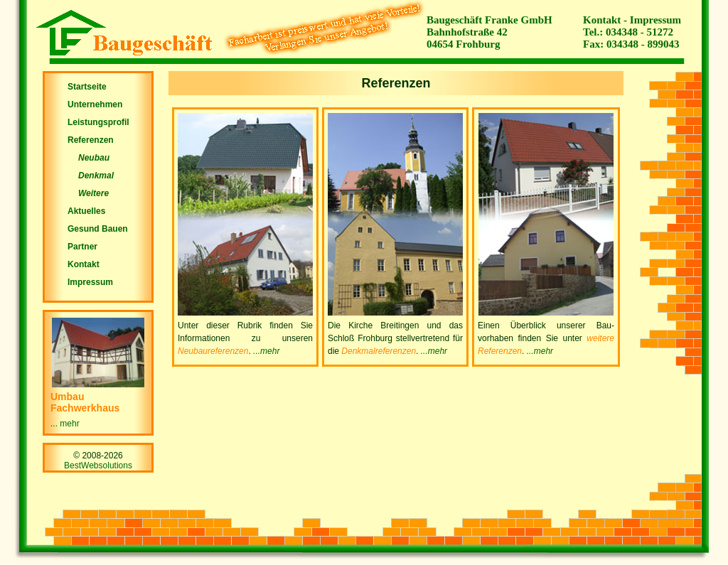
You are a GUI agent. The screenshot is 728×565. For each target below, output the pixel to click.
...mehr (266, 351)
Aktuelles (86, 211)
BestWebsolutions (98, 466)
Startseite (87, 87)
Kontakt (602, 20)
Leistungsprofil (98, 122)
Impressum (655, 20)
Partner (82, 247)
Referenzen (91, 140)
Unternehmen (95, 104)
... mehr (65, 424)
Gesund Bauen (98, 229)
